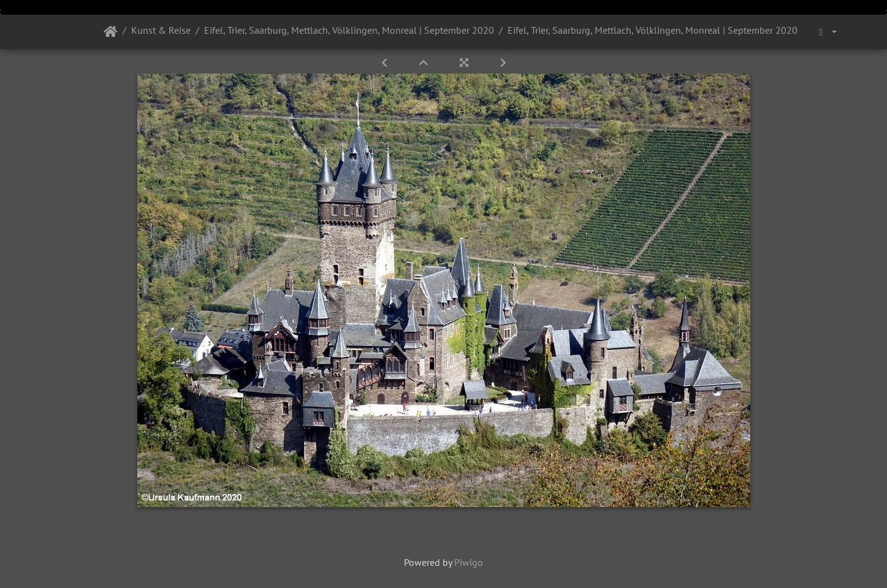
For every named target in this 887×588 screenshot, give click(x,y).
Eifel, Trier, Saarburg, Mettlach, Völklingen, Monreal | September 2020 (349, 30)
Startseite (111, 32)
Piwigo (469, 562)
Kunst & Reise (161, 30)
